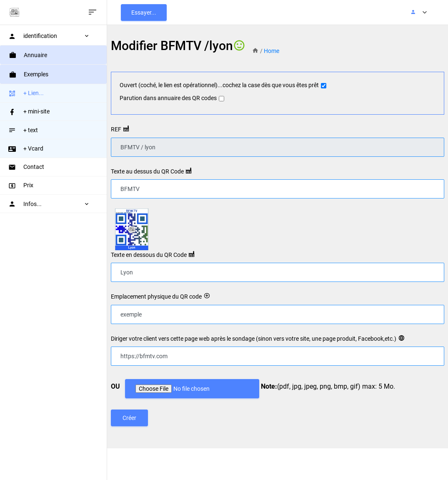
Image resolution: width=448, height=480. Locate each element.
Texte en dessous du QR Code (149, 255)
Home (272, 51)
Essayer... (144, 13)
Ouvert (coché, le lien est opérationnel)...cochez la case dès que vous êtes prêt (219, 85)
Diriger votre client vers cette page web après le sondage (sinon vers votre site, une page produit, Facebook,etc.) (254, 339)
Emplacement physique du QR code (156, 297)
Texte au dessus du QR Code (147, 171)
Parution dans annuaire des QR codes (168, 98)
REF (116, 129)
